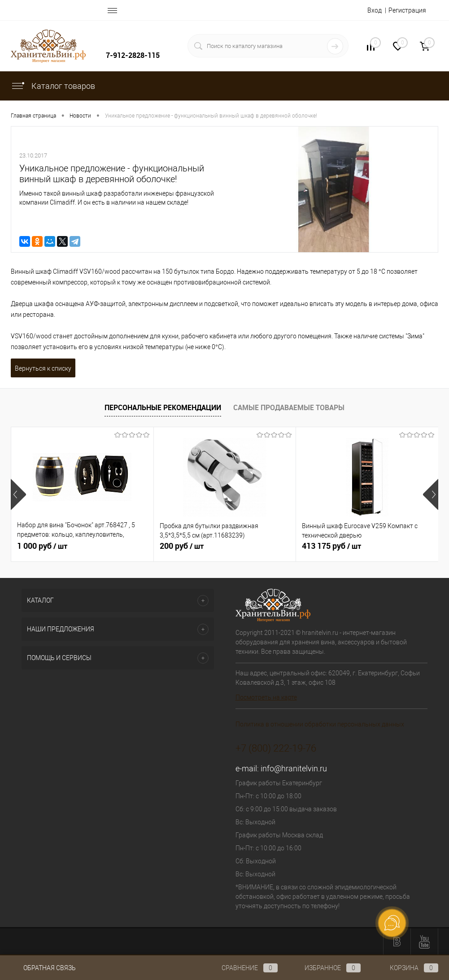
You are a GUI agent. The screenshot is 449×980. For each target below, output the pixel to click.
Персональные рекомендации (163, 407)
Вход (375, 10)
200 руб (182, 546)
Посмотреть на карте (266, 697)
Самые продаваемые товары (289, 407)
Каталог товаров (53, 86)
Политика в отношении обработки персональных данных (320, 724)
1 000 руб (42, 546)
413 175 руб (331, 546)
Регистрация (407, 10)
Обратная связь (43, 968)
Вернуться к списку (43, 368)
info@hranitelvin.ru (294, 768)
